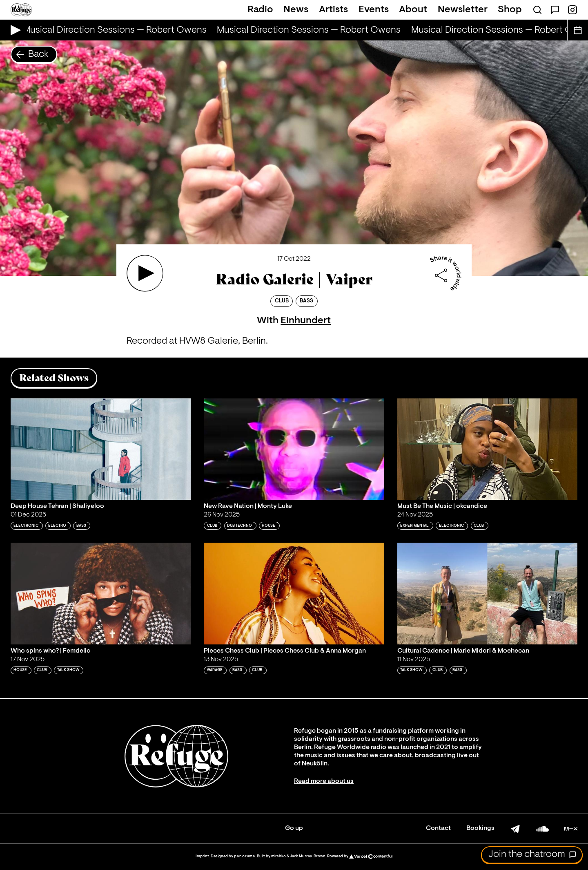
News (296, 10)
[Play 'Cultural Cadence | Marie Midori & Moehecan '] (488, 593)
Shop (510, 10)
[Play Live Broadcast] (14, 30)
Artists (333, 10)
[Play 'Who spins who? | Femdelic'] (101, 593)
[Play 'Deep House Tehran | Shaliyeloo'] (101, 449)
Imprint (202, 856)
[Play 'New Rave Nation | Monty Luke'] (294, 449)
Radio (260, 10)
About (413, 10)
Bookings (480, 828)
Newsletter (463, 10)
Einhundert (306, 321)
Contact (438, 828)
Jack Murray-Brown (308, 856)
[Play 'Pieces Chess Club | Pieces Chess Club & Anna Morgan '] (294, 593)
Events (374, 10)
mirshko (278, 856)
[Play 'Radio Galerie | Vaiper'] (145, 273)
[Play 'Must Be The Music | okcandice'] (488, 449)
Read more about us (324, 781)
